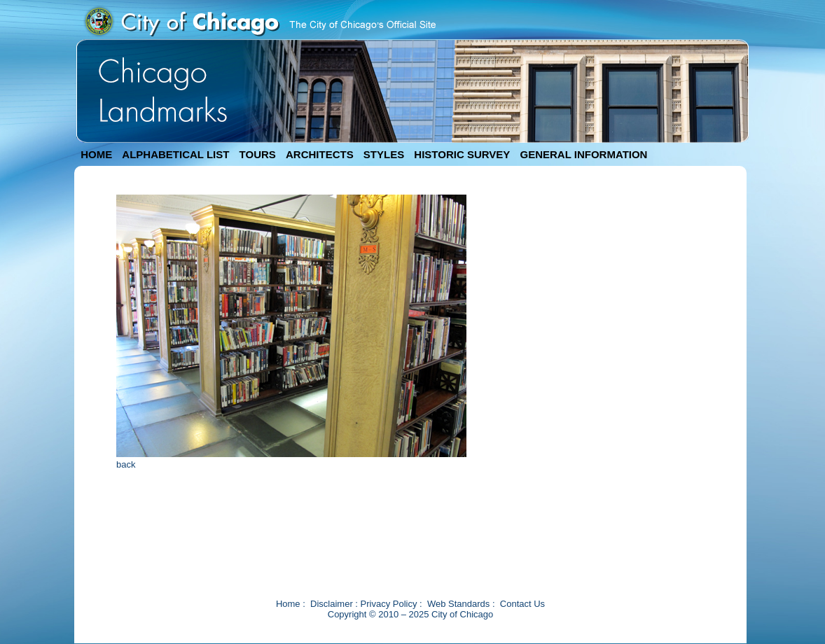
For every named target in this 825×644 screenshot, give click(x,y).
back (126, 464)
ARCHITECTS (320, 154)
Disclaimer (332, 604)
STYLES (384, 154)
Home (288, 604)
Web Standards (458, 604)
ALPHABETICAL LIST (175, 154)
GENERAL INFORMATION (584, 154)
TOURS (258, 154)
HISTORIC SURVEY (462, 154)
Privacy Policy (389, 604)
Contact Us (522, 604)
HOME (96, 154)
